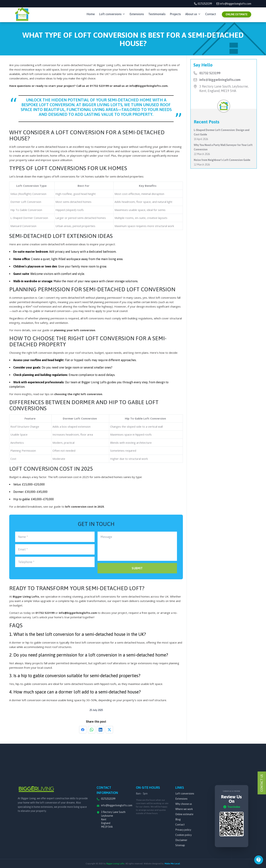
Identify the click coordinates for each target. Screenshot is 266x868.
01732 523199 (99, 86)
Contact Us (262, 783)
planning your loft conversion (75, 330)
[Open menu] (259, 860)
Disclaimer (181, 840)
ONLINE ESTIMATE (237, 14)
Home (91, 14)
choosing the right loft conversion (78, 394)
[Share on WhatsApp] (92, 730)
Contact (211, 14)
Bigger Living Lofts (26, 596)
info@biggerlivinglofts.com (148, 86)
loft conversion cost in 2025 (85, 507)
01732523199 (203, 4)
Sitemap (180, 845)
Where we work (184, 809)
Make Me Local (172, 864)
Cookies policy (184, 835)
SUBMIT (137, 568)
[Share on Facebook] (83, 730)
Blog (178, 819)
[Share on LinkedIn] (100, 730)
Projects (175, 14)
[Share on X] (109, 730)
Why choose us (184, 804)
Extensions (137, 14)
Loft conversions (112, 14)
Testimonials (157, 14)
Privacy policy (183, 830)
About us (193, 14)
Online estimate (184, 814)
